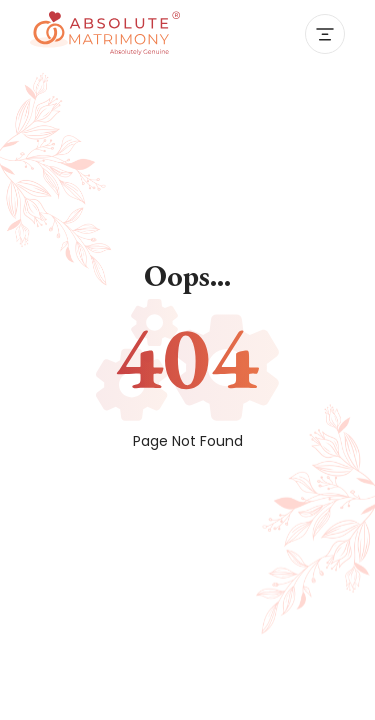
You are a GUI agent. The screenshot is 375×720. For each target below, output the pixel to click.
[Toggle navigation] (325, 34)
